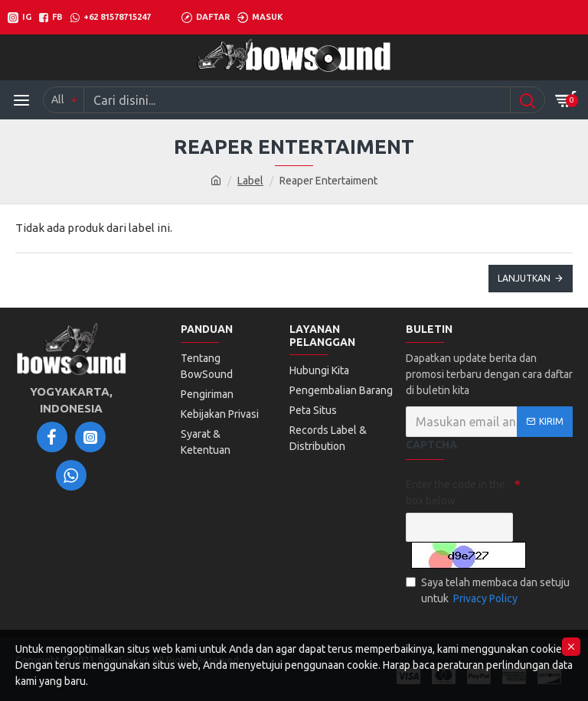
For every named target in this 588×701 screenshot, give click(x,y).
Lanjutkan (524, 278)
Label (250, 181)
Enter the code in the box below (456, 492)
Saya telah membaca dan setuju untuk (488, 592)
